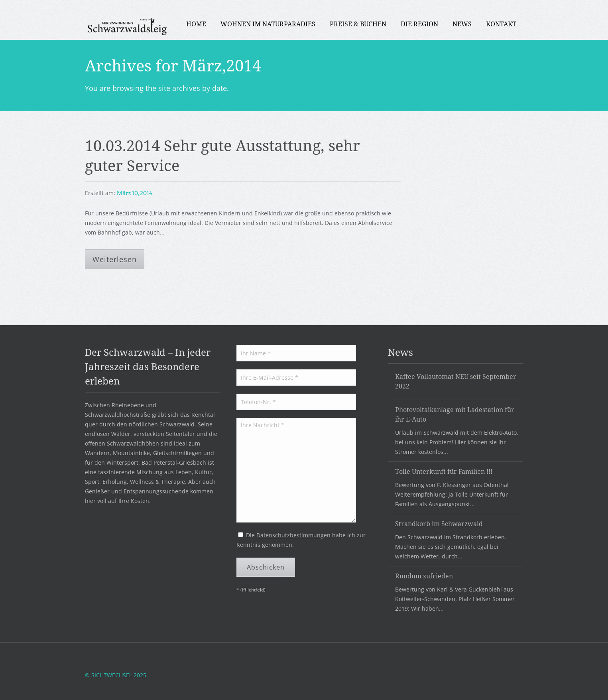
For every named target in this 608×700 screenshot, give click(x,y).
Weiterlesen (115, 259)
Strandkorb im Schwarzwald (439, 524)
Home (196, 24)
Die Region (419, 24)
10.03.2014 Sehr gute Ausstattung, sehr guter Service (222, 155)
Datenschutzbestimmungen (293, 535)
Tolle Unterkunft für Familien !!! (444, 471)
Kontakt (501, 24)
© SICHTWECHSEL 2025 (116, 675)
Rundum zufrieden (424, 576)
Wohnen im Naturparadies (268, 24)
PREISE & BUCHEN (358, 24)
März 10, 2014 (135, 193)
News (462, 24)
